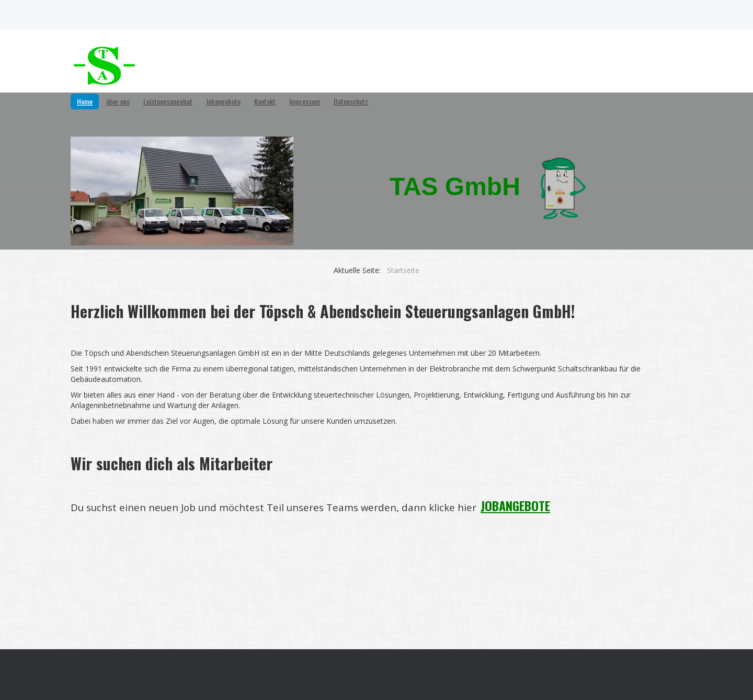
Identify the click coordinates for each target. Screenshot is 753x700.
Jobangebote (223, 101)
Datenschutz (351, 101)
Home (85, 101)
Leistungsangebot (168, 101)
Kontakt (265, 101)
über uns (118, 101)
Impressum (305, 101)
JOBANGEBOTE (515, 505)
